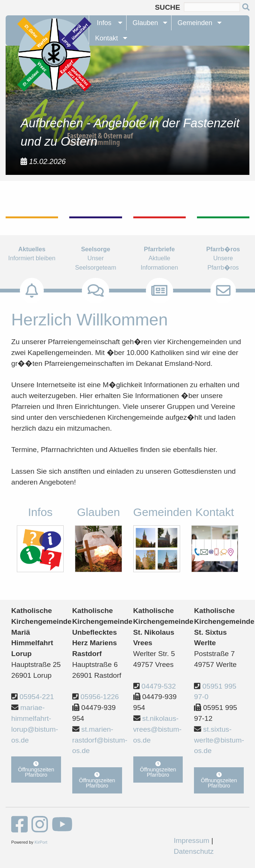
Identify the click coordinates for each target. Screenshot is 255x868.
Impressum (192, 840)
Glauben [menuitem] (145, 23)
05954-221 (37, 697)
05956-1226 (100, 697)
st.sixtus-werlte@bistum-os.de (219, 740)
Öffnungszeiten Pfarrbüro (36, 770)
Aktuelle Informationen (160, 267)
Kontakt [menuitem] (107, 38)
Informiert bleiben (32, 262)
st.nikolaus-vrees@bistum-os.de (157, 729)
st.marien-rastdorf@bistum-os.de (100, 740)
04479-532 (159, 686)
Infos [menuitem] (104, 23)
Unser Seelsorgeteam (96, 267)
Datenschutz (194, 851)
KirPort (41, 842)
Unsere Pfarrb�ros (223, 267)
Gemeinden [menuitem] (195, 23)
